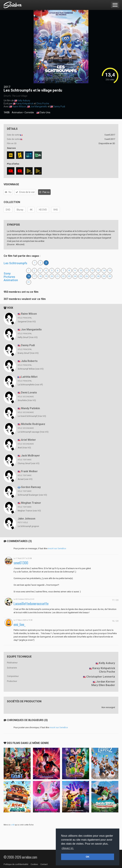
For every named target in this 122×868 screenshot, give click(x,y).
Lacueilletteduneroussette (31, 604)
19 (46, 276)
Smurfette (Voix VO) (27, 400)
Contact (44, 864)
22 (63, 276)
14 (104, 270)
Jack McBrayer (30, 456)
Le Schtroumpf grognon (28, 526)
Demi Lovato (29, 393)
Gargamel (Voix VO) (27, 322)
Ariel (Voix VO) (24, 448)
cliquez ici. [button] (68, 848)
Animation (17, 112)
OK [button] (88, 857)
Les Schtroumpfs (15, 263)
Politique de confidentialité (16, 864)
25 (81, 276)
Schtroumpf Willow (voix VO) (31, 369)
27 (92, 276)
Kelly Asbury (24, 101)
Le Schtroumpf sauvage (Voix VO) (33, 432)
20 (52, 276)
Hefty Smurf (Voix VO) (28, 337)
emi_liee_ (20, 624)
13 (98, 270)
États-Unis (43, 113)
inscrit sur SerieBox (57, 548)
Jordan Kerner (106, 682)
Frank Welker (29, 471)
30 (110, 276)
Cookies (34, 864)
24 (75, 276)
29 (104, 276)
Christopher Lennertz (101, 677)
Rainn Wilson (19, 106)
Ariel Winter (28, 440)
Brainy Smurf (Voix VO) (28, 353)
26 (87, 276)
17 (34, 276)
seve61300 (21, 563)
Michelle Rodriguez (33, 424)
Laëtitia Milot (29, 377)
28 (98, 276)
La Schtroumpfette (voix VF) (30, 385)
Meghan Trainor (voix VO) (29, 511)
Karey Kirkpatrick (25, 104)
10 (81, 270)
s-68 (12, 825)
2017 (7, 87)
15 (110, 270)
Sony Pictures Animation (11, 277)
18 (40, 276)
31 (29, 282)
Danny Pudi (59, 106)
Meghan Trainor (31, 503)
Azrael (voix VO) (25, 479)
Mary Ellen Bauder (103, 685)
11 (87, 270)
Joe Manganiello (39, 106)
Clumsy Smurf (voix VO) (29, 463)
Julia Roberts (29, 361)
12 (92, 270)
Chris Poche (43, 104)
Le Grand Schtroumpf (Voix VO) (32, 416)
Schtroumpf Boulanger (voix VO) (32, 495)
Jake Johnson (26, 519)
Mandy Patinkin (30, 408)
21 (58, 276)
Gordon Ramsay (31, 487)
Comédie (29, 112)
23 (69, 276)
